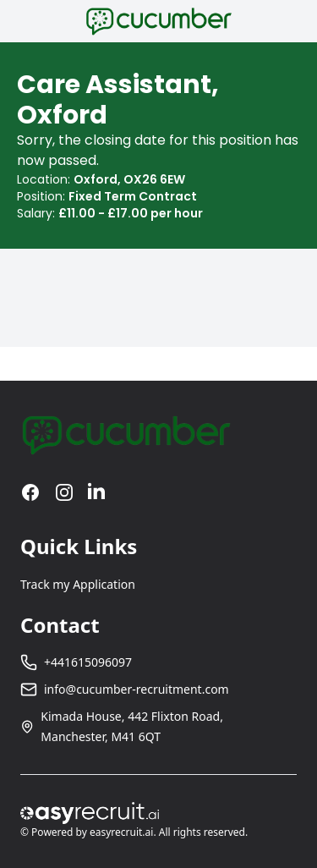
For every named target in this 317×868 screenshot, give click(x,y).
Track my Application (78, 584)
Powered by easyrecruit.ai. (94, 832)
